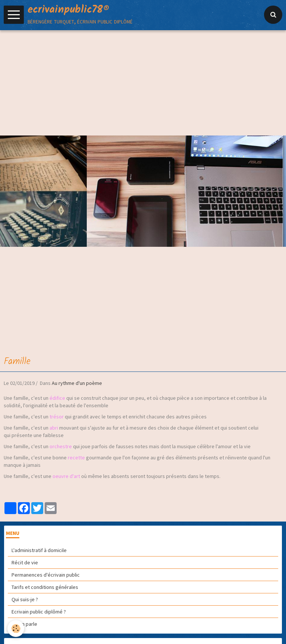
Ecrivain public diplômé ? (39, 612)
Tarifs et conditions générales (45, 587)
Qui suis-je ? (25, 599)
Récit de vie (25, 562)
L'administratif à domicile (39, 550)
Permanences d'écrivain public (46, 575)
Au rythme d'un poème (77, 383)
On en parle (24, 624)
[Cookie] (16, 629)
